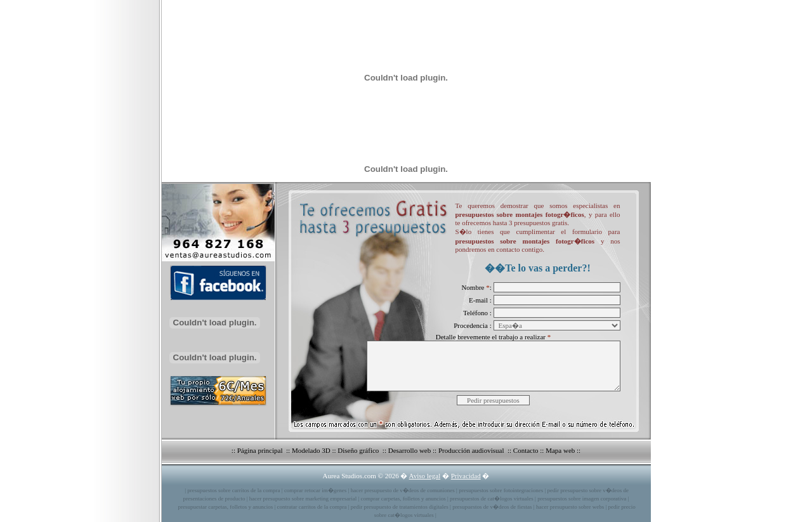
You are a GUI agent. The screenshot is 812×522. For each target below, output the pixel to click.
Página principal (261, 450)
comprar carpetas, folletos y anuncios (403, 499)
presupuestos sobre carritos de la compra (233, 490)
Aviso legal (425, 476)
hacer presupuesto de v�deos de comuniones (403, 490)
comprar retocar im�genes (315, 490)
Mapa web (560, 450)
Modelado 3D (311, 450)
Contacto (526, 450)
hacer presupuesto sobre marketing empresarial (303, 499)
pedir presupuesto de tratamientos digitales (400, 507)
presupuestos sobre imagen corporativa (582, 499)
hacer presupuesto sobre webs (570, 507)
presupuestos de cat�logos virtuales (492, 499)
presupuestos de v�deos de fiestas (492, 507)
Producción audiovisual (472, 450)
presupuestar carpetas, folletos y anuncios (226, 507)
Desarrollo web (410, 450)
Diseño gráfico (359, 450)
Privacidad (466, 476)
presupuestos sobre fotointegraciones (501, 490)
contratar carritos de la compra (312, 507)
